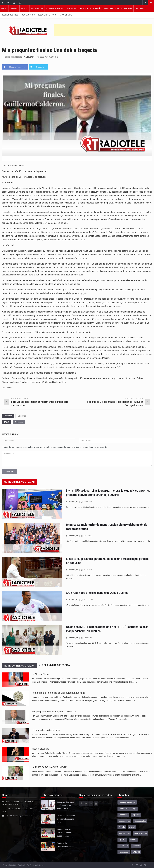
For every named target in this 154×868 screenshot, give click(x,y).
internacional (124, 833)
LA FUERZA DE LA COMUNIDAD (49, 767)
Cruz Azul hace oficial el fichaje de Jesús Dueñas (97, 593)
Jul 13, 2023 (89, 599)
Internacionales (55, 8)
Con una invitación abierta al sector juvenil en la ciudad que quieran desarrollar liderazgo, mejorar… (108, 507)
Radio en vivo (66, 15)
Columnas (127, 8)
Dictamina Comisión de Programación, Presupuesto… (65, 805)
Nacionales (37, 8)
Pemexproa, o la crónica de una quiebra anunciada (58, 693)
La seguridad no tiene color (46, 730)
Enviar (10, 471)
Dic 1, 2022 (89, 536)
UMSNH (136, 852)
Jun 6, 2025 (89, 570)
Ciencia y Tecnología (90, 8)
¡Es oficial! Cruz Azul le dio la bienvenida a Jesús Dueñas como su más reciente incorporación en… (108, 605)
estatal (132, 827)
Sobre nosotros (10, 15)
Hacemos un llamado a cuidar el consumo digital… (66, 819)
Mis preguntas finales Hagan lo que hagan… (55, 711)
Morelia (14, 8)
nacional (136, 846)
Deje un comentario (50, 57)
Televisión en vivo (47, 15)
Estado (25, 8)
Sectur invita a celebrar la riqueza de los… (65, 846)
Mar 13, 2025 (90, 638)
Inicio (4, 8)
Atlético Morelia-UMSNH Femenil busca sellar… (64, 833)
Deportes (71, 8)
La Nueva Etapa (40, 674)
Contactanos (28, 15)
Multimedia (140, 8)
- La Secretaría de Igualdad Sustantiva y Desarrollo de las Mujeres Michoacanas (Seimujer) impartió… (109, 541)
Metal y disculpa (40, 749)
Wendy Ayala (74, 502)
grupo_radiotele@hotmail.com (19, 816)
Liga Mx (122, 839)
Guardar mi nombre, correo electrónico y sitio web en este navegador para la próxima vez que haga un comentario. (56, 447)
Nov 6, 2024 (89, 502)
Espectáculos (111, 8)
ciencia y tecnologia (127, 802)
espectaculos (124, 821)
